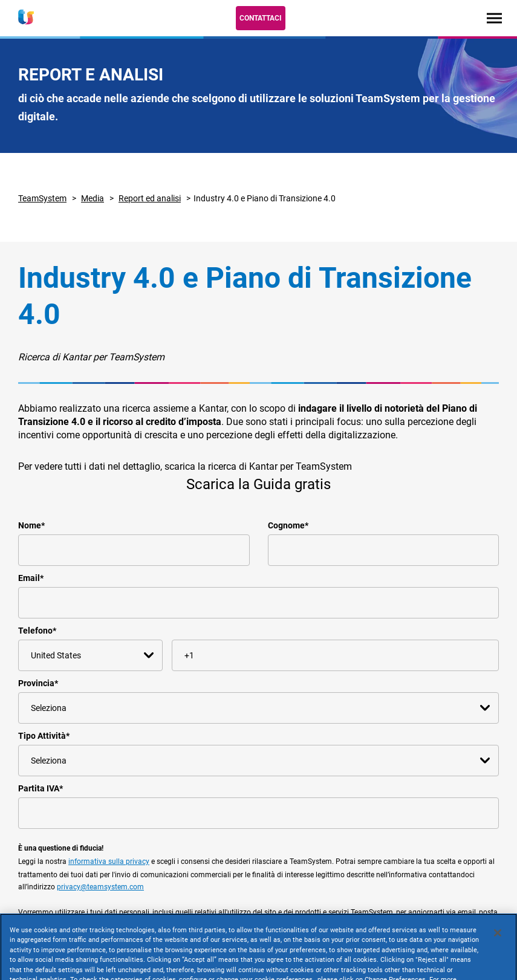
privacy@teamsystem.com (100, 887)
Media (93, 198)
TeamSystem (42, 198)
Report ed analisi (150, 198)
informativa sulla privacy (109, 862)
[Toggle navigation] (494, 18)
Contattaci (261, 18)
